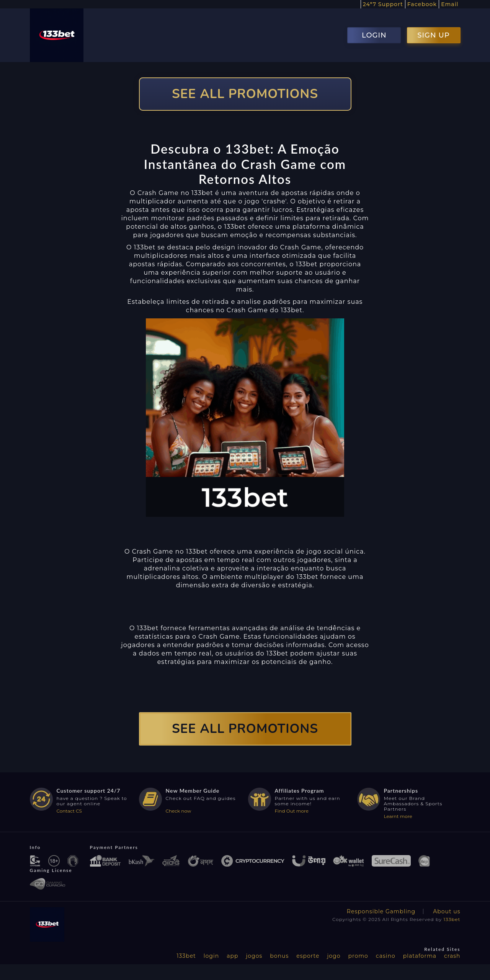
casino (386, 956)
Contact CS (69, 811)
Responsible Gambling (381, 911)
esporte (308, 956)
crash (452, 956)
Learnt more (398, 816)
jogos (254, 956)
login (211, 956)
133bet (452, 919)
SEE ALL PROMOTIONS (245, 94)
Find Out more (292, 811)
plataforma (420, 956)
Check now (179, 811)
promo (358, 956)
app (232, 956)
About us (447, 911)
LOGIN (374, 35)
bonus (279, 956)
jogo (334, 956)
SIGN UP (433, 35)
